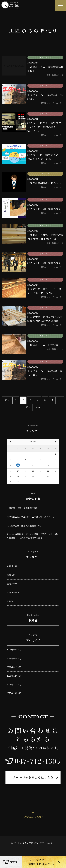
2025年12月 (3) (14, 676)
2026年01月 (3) (14, 667)
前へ (7, 400)
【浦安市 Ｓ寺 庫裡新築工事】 (22, 508)
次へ (38, 407)
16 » (28, 407)
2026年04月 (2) (14, 650)
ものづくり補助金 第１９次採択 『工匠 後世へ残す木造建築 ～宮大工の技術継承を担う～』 (33, 536)
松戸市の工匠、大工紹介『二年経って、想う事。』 (31, 517)
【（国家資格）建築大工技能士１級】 (24, 526)
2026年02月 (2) (14, 658)
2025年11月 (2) (14, 685)
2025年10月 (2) (14, 693)
